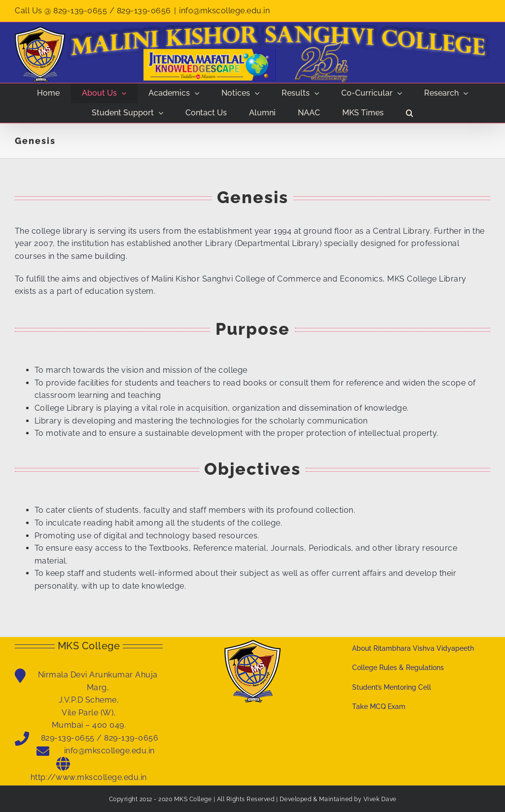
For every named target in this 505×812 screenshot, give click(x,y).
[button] (410, 113)
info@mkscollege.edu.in (224, 11)
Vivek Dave (380, 799)
